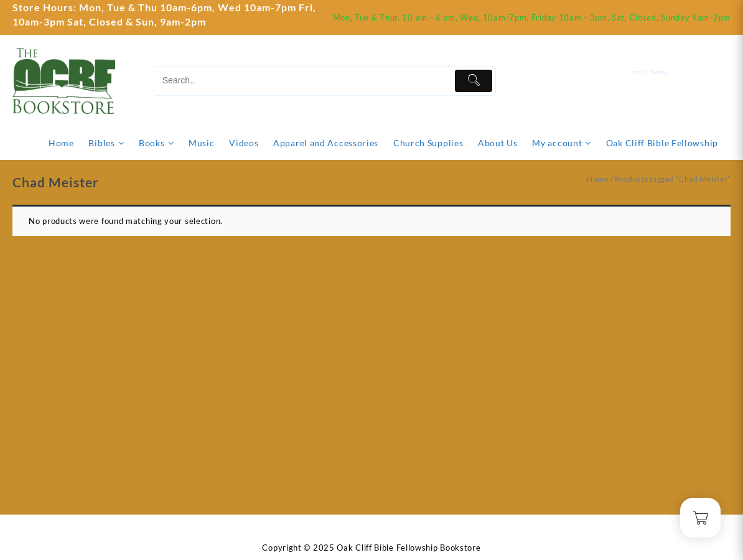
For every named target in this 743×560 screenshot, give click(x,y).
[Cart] (721, 81)
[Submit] (474, 81)
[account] (658, 81)
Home (598, 179)
